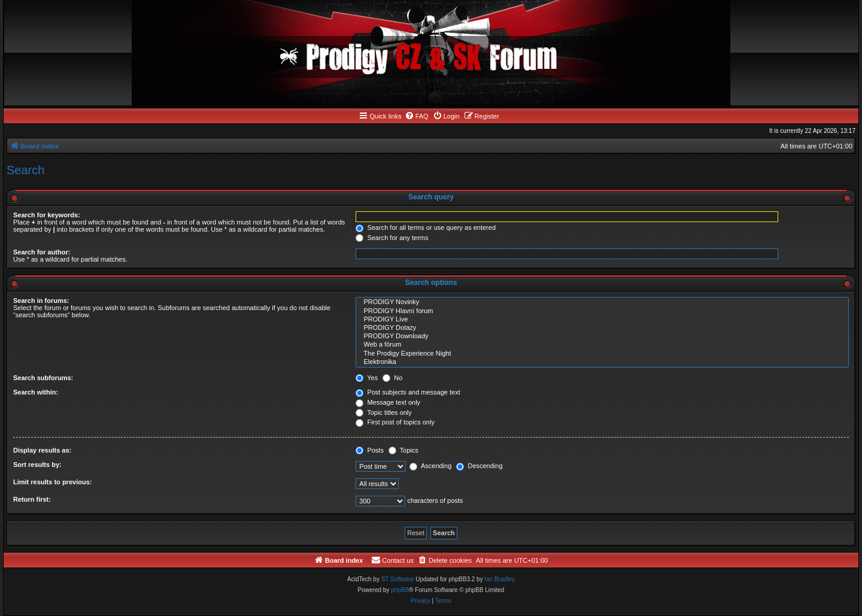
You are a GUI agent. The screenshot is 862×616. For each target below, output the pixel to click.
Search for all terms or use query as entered (426, 227)
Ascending (430, 466)
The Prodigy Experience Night (602, 354)
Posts (370, 450)
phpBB (400, 590)
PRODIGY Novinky (602, 302)
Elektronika (602, 362)
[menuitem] (417, 116)
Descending (479, 466)
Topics (403, 450)
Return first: (32, 499)
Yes (367, 378)
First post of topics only (395, 422)
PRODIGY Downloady (602, 336)
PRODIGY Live (602, 320)
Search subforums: (43, 378)
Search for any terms (392, 238)
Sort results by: (37, 465)
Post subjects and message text (408, 392)
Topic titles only (383, 412)
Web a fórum (602, 345)
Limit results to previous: (52, 482)
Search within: (36, 392)
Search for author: (42, 252)
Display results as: (42, 450)
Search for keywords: (47, 215)
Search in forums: (41, 301)
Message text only (388, 402)
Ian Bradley (500, 579)
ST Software (398, 579)
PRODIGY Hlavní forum (602, 311)
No (392, 378)
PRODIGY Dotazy (602, 328)
